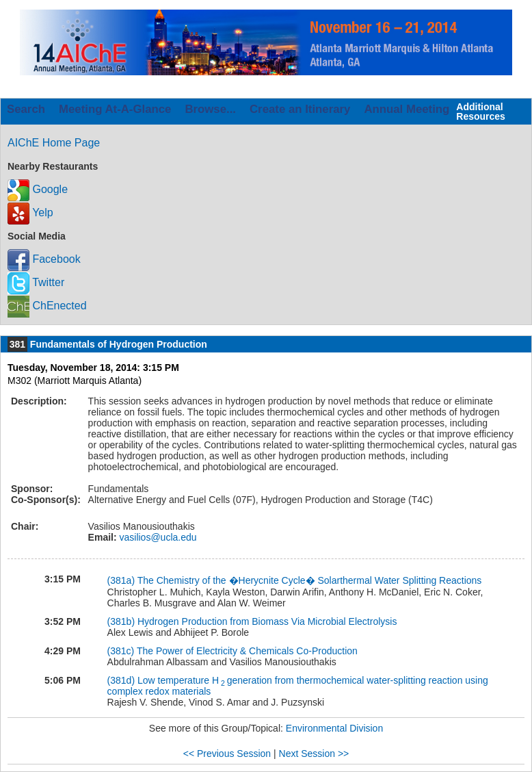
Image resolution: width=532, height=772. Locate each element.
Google (38, 189)
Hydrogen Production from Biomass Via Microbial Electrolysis (267, 621)
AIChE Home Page (54, 143)
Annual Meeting (407, 109)
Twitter (36, 282)
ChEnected (47, 306)
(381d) (122, 680)
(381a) (122, 580)
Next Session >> (314, 754)
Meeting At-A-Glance (115, 109)
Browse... (210, 109)
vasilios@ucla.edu (157, 537)
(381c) (122, 651)
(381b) (122, 621)
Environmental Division (334, 728)
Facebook (44, 259)
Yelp (30, 213)
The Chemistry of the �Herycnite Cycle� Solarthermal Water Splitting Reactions (310, 580)
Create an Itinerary (300, 109)
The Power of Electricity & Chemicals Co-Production (247, 651)
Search (26, 109)
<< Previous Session (227, 754)
